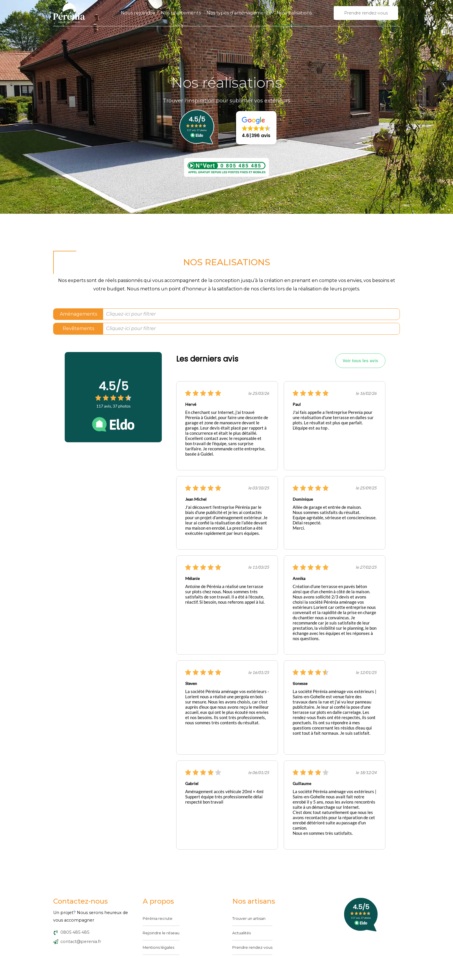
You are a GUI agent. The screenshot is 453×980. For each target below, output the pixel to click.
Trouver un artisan (249, 918)
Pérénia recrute (158, 918)
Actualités (242, 933)
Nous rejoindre (138, 13)
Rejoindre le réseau (161, 933)
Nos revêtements (181, 13)
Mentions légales (158, 947)
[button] (256, 128)
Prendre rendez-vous (252, 947)
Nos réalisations (294, 13)
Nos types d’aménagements (239, 13)
